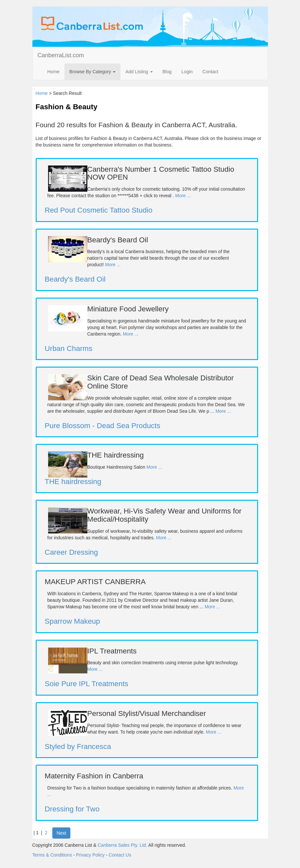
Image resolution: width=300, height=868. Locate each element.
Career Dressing (71, 552)
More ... (183, 196)
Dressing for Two (72, 809)
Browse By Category (93, 72)
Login (187, 72)
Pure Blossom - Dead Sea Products (103, 426)
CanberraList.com (61, 55)
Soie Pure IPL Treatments (87, 684)
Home (53, 72)
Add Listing (139, 72)
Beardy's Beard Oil (75, 279)
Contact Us (120, 855)
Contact (210, 72)
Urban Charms (69, 348)
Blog (167, 72)
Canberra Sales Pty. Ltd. (123, 845)
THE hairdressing (73, 482)
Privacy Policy (90, 855)
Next (61, 833)
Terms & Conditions (52, 855)
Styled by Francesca (78, 746)
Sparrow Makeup (72, 621)
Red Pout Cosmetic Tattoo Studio (99, 210)
